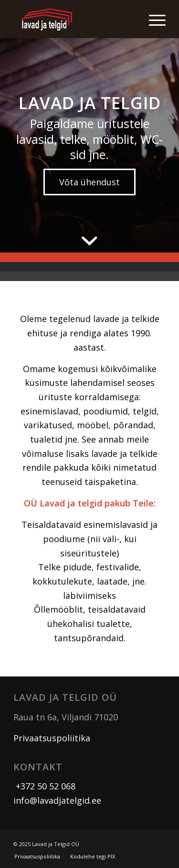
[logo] (74, 19)
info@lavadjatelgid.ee (57, 800)
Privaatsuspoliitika (52, 738)
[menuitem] (153, 19)
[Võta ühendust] (89, 182)
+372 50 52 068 (44, 786)
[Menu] (153, 19)
